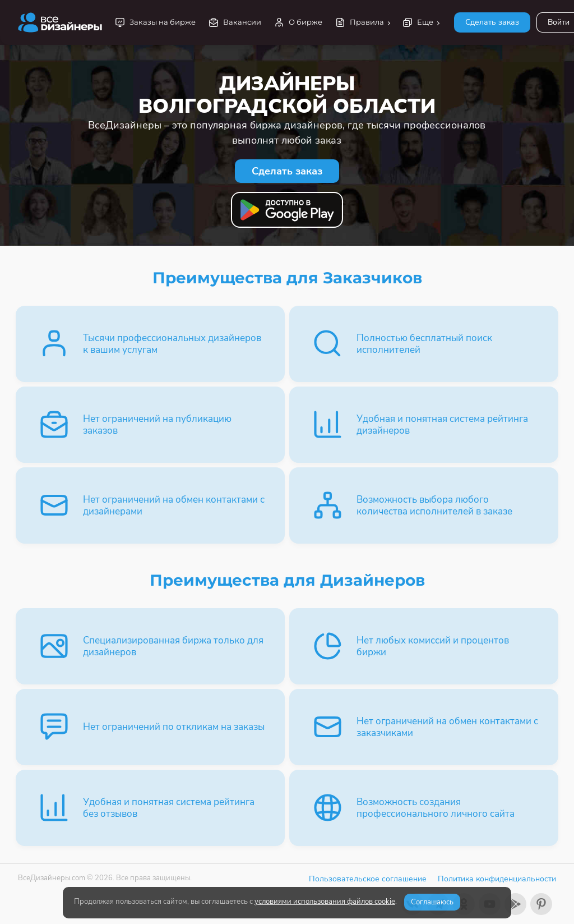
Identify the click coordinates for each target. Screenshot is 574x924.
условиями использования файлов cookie (325, 902)
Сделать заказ (492, 22)
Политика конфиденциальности (497, 879)
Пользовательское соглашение (368, 879)
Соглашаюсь (432, 902)
